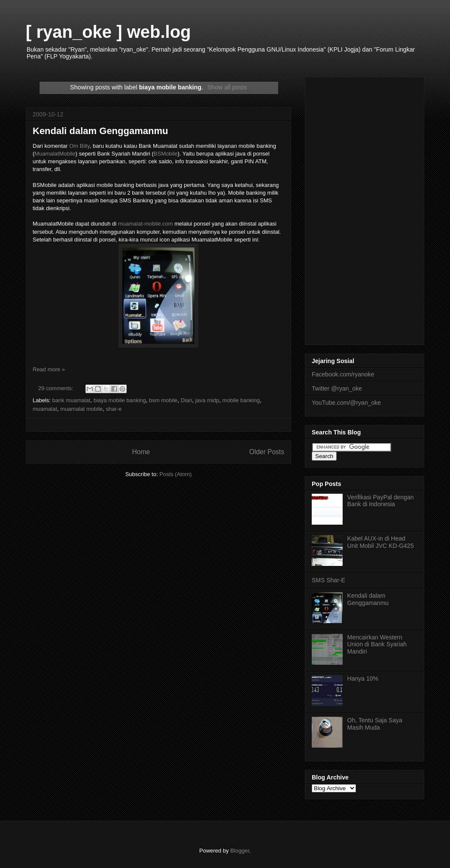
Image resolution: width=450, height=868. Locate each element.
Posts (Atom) (175, 474)
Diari (187, 400)
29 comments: (56, 388)
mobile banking (241, 400)
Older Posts (267, 452)
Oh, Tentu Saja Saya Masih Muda (375, 724)
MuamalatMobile (55, 154)
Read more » (49, 369)
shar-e (114, 409)
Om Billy (79, 146)
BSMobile (166, 154)
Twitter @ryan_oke (337, 388)
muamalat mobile (81, 409)
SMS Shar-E (328, 580)
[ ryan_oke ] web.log (108, 32)
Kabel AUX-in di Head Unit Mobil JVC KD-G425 (381, 542)
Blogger (240, 851)
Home (141, 452)
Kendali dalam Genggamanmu (100, 131)
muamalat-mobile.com (146, 224)
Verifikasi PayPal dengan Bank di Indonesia (381, 501)
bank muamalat (71, 400)
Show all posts (227, 87)
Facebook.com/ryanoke (343, 374)
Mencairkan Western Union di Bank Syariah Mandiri (377, 645)
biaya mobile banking (120, 400)
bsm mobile (163, 400)
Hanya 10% (363, 679)
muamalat (45, 409)
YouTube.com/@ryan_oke (346, 403)
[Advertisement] (365, 209)
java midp (207, 400)
